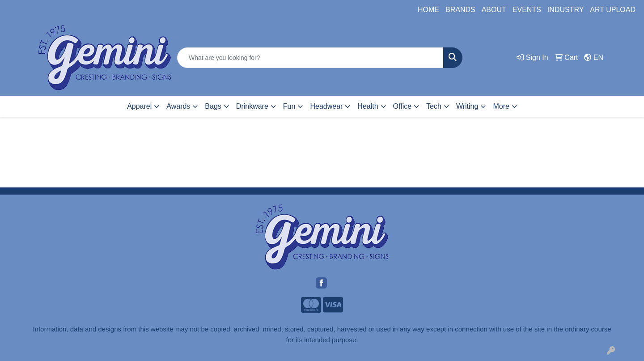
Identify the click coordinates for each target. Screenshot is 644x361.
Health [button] (368, 106)
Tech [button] (434, 106)
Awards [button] (178, 106)
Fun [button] (289, 106)
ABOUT (494, 10)
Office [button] (402, 106)
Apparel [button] (139, 106)
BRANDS (460, 10)
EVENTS (527, 10)
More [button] (501, 106)
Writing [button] (467, 106)
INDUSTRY (566, 10)
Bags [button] (213, 106)
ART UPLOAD (613, 10)
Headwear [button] (326, 106)
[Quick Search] (310, 58)
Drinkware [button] (252, 106)
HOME (428, 10)
